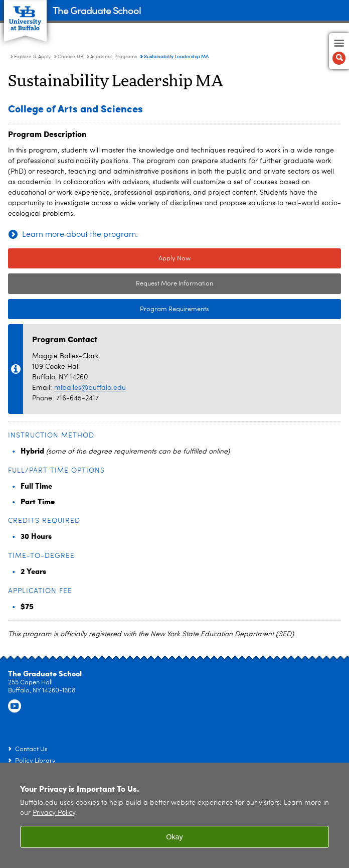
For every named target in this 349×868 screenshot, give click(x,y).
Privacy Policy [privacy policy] (54, 813)
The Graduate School (97, 10)
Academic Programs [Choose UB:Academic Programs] (114, 57)
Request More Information (174, 284)
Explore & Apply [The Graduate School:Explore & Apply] (32, 57)
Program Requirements (109, 310)
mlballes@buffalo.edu (90, 388)
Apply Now (174, 259)
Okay (174, 837)
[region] (174, 815)
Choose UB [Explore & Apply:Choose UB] (70, 57)
